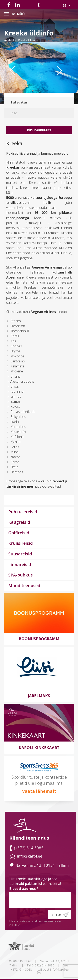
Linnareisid (20, 564)
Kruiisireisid (21, 543)
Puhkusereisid (23, 512)
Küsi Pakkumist (39, 130)
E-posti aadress (24, 889)
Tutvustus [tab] (19, 102)
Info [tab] (14, 113)
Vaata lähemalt (39, 791)
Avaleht (9, 40)
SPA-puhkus (20, 575)
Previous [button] (16, 79)
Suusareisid (20, 554)
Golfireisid (19, 533)
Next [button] (64, 79)
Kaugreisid (19, 522)
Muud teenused (24, 586)
